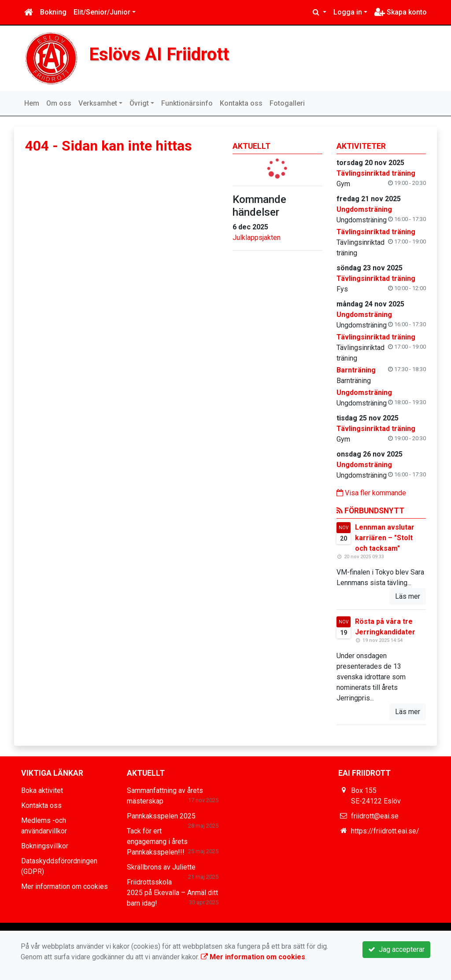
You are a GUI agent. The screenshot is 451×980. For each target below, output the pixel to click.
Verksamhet (98, 103)
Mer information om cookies (65, 886)
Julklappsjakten (257, 238)
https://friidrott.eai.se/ (385, 831)
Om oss (59, 103)
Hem (32, 103)
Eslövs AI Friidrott (161, 54)
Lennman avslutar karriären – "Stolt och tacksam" (385, 538)
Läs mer (408, 596)
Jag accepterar (396, 949)
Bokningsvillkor (45, 846)
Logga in (348, 12)
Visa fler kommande (371, 493)
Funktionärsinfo (187, 103)
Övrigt (139, 103)
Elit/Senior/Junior (102, 12)
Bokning (53, 12)
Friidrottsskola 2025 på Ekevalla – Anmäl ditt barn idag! (172, 893)
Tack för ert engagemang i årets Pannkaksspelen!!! (157, 842)
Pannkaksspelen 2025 (161, 816)
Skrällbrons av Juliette (161, 867)
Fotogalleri (287, 103)
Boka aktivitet (42, 790)
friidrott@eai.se (375, 816)
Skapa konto (401, 12)
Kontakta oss (241, 103)
